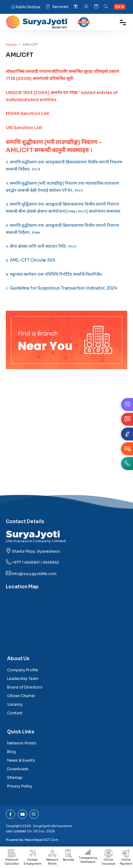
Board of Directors (25, 687)
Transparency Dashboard (88, 858)
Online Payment (126, 858)
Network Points (52, 858)
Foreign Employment (33, 858)
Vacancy (15, 704)
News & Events (21, 760)
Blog (11, 752)
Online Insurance (108, 858)
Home (11, 45)
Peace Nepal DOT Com (41, 840)
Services (57, 7)
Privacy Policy (20, 786)
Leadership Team (23, 679)
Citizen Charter (21, 696)
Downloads (18, 769)
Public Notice (28, 7)
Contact (15, 713)
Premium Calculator (12, 858)
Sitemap (15, 777)
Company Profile (23, 670)
